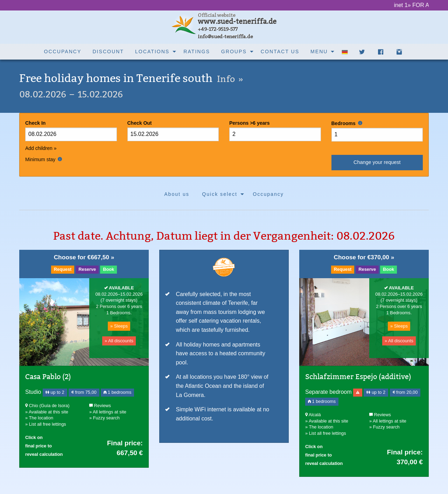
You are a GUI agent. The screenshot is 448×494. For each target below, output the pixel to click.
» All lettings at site (108, 412)
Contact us (280, 52)
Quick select (220, 194)
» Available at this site (47, 412)
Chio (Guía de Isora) (47, 406)
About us (177, 194)
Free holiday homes (131, 78)
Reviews (100, 406)
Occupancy (63, 52)
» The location (39, 418)
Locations (152, 52)
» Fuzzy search (104, 418)
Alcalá (313, 415)
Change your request (377, 162)
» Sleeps (119, 326)
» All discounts (119, 341)
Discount (108, 52)
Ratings (197, 52)
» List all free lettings (46, 424)
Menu (319, 52)
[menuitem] (63, 52)
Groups (234, 52)
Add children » (41, 148)
